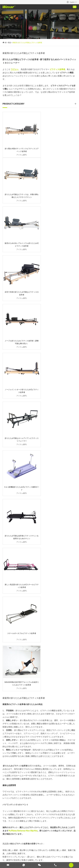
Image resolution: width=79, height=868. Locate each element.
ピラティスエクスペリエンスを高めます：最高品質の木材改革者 (15, 793)
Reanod (5, 840)
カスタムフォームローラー (19, 855)
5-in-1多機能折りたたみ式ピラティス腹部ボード (59, 287)
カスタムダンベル (59, 855)
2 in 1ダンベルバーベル (35, 799)
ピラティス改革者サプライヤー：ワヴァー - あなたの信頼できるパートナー (61, 799)
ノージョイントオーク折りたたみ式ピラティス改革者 (59, 240)
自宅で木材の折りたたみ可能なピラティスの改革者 (59, 194)
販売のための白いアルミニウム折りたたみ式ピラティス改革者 (20, 194)
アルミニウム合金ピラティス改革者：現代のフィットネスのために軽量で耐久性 (15, 799)
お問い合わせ (8, 823)
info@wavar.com (43, 707)
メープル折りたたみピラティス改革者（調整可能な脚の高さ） (20, 240)
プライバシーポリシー (18, 840)
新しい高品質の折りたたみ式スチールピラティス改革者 (59, 333)
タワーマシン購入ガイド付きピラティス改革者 (15, 789)
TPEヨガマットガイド (57, 789)
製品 (10, 43)
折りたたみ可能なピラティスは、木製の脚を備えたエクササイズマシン (59, 148)
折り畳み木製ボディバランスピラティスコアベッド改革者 (20, 148)
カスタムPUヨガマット (35, 793)
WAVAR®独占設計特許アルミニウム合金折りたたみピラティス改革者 (59, 379)
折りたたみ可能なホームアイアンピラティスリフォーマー (20, 287)
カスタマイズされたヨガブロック (38, 853)
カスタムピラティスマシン (13, 853)
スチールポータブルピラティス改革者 (20, 378)
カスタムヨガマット (35, 858)
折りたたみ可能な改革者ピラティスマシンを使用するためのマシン (20, 333)
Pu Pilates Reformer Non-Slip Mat (23, 527)
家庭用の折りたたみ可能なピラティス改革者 (27, 43)
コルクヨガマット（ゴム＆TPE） (60, 793)
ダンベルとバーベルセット (41, 855)
